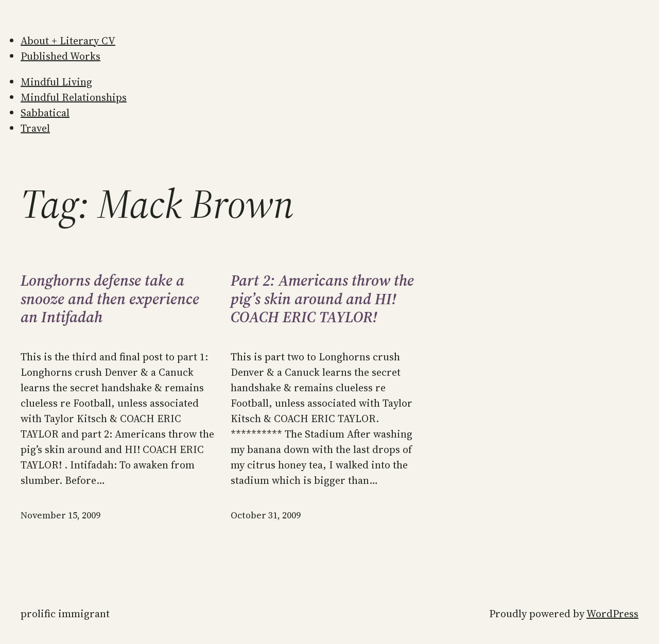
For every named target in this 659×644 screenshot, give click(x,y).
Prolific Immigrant (65, 614)
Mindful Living (56, 82)
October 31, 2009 (266, 515)
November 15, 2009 (60, 515)
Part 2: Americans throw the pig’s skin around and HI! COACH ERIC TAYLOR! (322, 299)
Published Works (60, 56)
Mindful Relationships (74, 97)
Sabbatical (45, 113)
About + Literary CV (68, 41)
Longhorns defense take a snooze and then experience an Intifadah (110, 299)
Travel (35, 128)
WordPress (612, 614)
